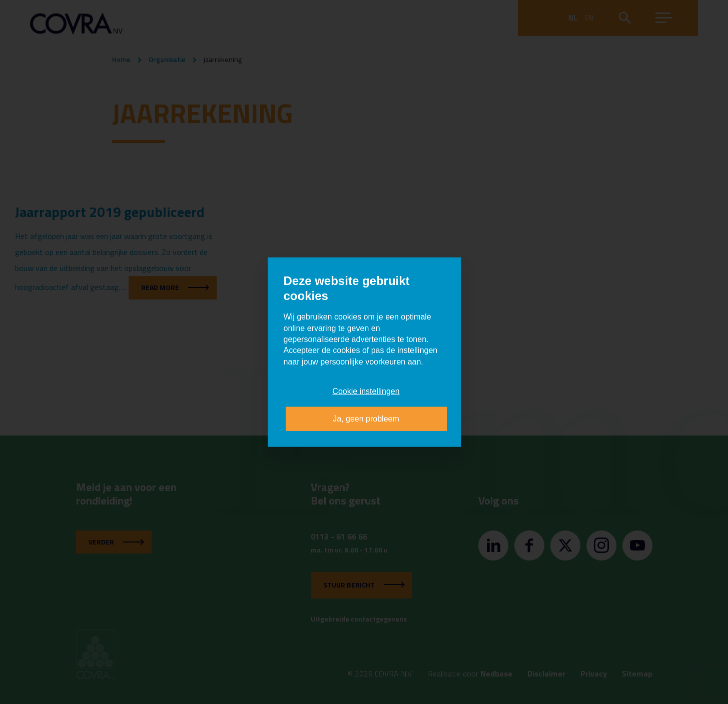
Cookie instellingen (366, 391)
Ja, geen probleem (366, 418)
